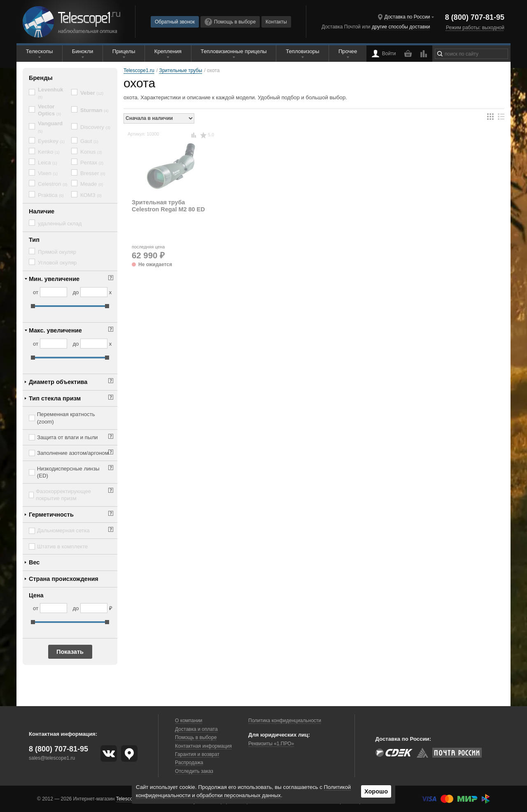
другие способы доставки (401, 27)
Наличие (42, 211)
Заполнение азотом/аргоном (73, 453)
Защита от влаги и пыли (67, 437)
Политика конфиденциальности (285, 721)
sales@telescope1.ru (52, 758)
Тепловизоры (302, 51)
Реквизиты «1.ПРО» (271, 744)
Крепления (168, 51)
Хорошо (376, 791)
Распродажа (189, 763)
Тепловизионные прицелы (233, 51)
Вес (34, 562)
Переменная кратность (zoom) (66, 418)
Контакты (276, 22)
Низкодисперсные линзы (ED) (68, 472)
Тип (34, 240)
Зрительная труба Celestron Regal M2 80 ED (168, 206)
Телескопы (40, 51)
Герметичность (51, 515)
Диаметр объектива (58, 382)
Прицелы (124, 51)
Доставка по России (407, 17)
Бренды (41, 78)
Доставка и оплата (196, 729)
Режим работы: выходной (475, 28)
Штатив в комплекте (62, 546)
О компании (189, 721)
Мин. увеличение (54, 279)
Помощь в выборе (230, 22)
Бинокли (83, 51)
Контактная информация (203, 746)
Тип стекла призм (55, 398)
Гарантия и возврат (197, 754)
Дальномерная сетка (63, 530)
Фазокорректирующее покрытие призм (63, 495)
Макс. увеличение (55, 330)
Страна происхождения (64, 579)
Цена (36, 595)
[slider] (33, 306)
